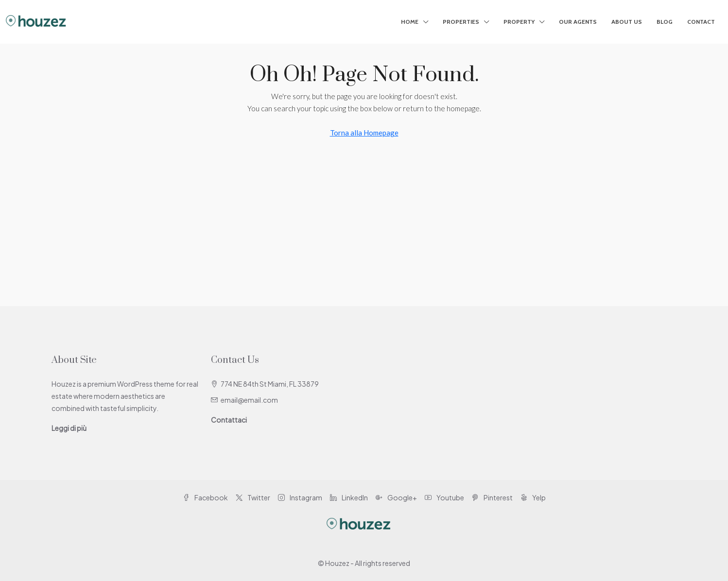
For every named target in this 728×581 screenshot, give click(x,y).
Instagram (300, 497)
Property (519, 22)
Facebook (205, 497)
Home (410, 22)
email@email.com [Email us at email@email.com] (249, 400)
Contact (701, 22)
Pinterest (492, 497)
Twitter (253, 497)
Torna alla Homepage (364, 133)
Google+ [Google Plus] (396, 497)
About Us (627, 22)
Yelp (533, 497)
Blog (665, 22)
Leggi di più (69, 428)
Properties (461, 22)
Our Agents (578, 22)
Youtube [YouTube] (444, 497)
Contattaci (229, 420)
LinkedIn (349, 497)
